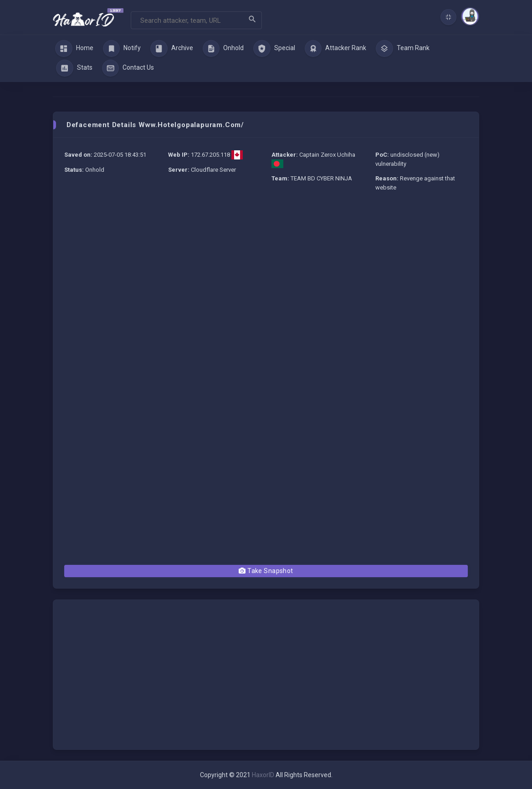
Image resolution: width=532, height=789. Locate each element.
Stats (74, 68)
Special (274, 49)
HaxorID (263, 775)
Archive (172, 49)
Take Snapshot (266, 571)
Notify (122, 49)
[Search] (196, 20)
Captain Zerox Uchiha (327, 155)
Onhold (223, 49)
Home (74, 49)
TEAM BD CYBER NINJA (321, 178)
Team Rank (403, 49)
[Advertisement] (266, 266)
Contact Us (128, 68)
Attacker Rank (336, 49)
